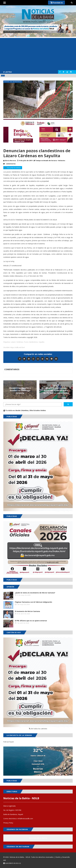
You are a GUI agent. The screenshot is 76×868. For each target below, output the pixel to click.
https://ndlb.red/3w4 (17, 347)
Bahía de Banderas (13, 82)
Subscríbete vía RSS (11, 863)
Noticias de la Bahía (38, 838)
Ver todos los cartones (38, 729)
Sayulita (41, 342)
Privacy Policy (8, 823)
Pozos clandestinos (31, 342)
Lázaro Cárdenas (17, 342)
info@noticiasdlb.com (25, 819)
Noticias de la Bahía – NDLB (20, 857)
